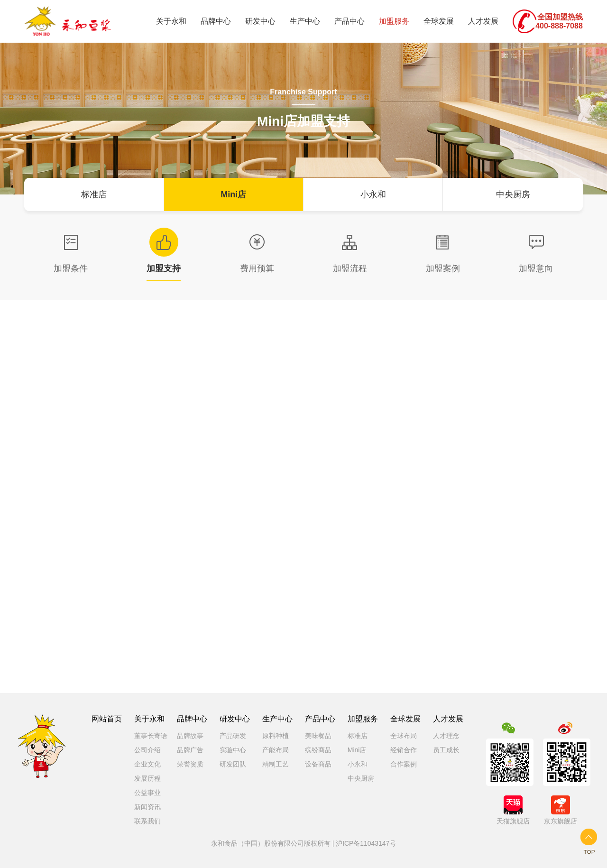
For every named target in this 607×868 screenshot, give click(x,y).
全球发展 (439, 21)
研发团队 (233, 764)
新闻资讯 (147, 807)
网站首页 (107, 719)
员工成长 (446, 750)
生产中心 (305, 21)
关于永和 (171, 21)
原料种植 (276, 736)
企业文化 (147, 764)
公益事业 (147, 793)
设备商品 (318, 764)
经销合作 (404, 750)
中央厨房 (513, 194)
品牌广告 (190, 750)
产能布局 (276, 750)
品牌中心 (216, 21)
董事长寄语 (151, 736)
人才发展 (483, 21)
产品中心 (349, 21)
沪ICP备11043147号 (366, 843)
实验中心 (233, 750)
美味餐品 (318, 736)
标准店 (94, 194)
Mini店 (233, 194)
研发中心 (260, 21)
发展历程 (147, 778)
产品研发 (233, 736)
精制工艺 (276, 764)
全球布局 (404, 736)
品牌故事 (190, 736)
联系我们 (147, 821)
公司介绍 (147, 750)
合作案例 (404, 764)
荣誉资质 (190, 764)
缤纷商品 (318, 750)
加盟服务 (394, 21)
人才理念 (446, 736)
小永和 (373, 194)
